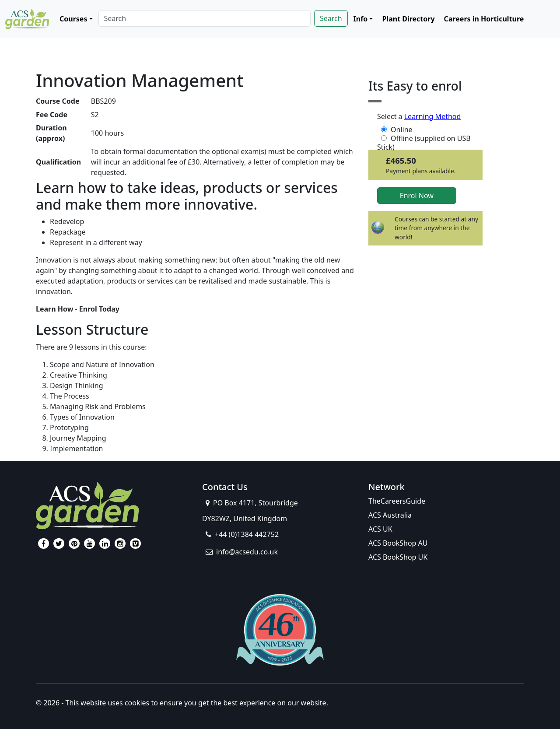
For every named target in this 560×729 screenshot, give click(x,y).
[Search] (205, 18)
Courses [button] (73, 19)
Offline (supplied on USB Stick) (424, 138)
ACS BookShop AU (398, 543)
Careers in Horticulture (484, 19)
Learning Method (433, 116)
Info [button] (361, 19)
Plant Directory (408, 19)
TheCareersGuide (397, 501)
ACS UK (380, 529)
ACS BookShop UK (398, 557)
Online (396, 130)
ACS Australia (390, 515)
